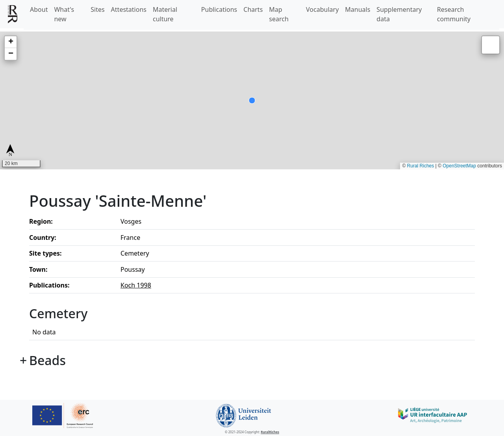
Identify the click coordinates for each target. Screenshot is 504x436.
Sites (97, 9)
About (39, 9)
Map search (279, 14)
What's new (64, 14)
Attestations (129, 9)
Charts (253, 9)
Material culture (165, 14)
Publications (219, 9)
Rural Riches (421, 166)
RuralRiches (270, 432)
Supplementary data (399, 14)
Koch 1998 (136, 285)
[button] (11, 42)
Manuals (358, 9)
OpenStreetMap (459, 166)
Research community (454, 14)
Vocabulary (322, 9)
